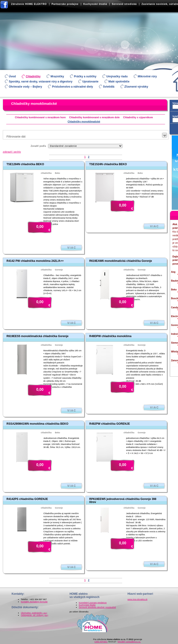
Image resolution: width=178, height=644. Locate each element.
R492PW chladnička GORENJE (110, 424)
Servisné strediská (124, 4)
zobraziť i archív (12, 152)
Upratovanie (90, 82)
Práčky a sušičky (85, 76)
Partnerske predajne (65, 4)
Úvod (12, 76)
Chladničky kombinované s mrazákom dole (94, 117)
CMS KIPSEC (101, 642)
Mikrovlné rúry (147, 76)
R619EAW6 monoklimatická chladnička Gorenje (121, 261)
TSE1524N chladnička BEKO (108, 164)
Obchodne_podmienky (34, 613)
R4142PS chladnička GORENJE (27, 499)
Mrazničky (57, 76)
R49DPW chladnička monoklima (110, 336)
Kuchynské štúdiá (95, 4)
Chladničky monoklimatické (34, 103)
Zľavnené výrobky (136, 87)
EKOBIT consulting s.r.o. (129, 642)
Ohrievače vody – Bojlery (25, 87)
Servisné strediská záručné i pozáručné (97, 607)
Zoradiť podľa (38, 146)
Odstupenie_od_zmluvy (35, 615)
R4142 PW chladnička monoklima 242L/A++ (35, 261)
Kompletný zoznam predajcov (93, 603)
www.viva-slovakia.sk (137, 599)
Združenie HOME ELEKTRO (29, 4)
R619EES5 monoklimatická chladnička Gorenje (37, 336)
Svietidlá (109, 87)
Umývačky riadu (117, 76)
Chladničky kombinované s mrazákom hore (40, 117)
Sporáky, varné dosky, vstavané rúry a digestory (41, 82)
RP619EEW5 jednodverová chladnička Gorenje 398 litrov (123, 501)
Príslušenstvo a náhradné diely (72, 87)
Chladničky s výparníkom (138, 117)
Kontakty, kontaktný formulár (34, 602)
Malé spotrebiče (119, 82)
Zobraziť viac (71, 248)
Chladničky (33, 76)
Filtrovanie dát (16, 137)
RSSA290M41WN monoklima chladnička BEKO (37, 424)
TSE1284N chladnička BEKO (25, 164)
